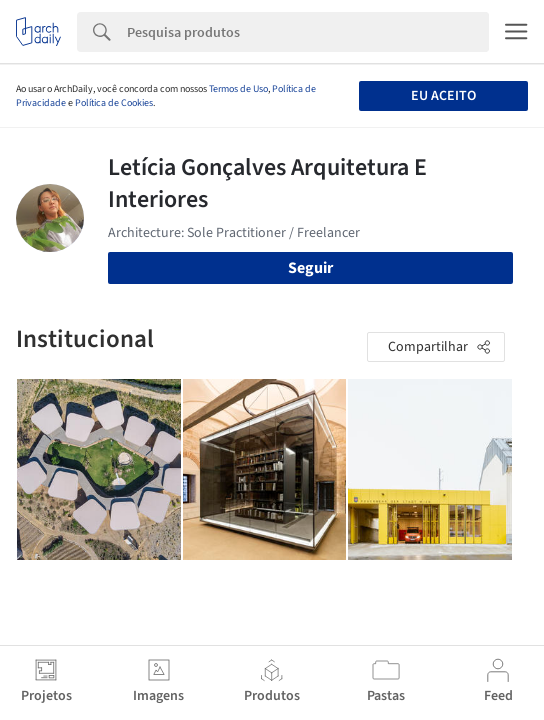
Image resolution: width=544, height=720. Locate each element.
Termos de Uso (238, 89)
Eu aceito (443, 96)
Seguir (310, 268)
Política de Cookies (114, 103)
